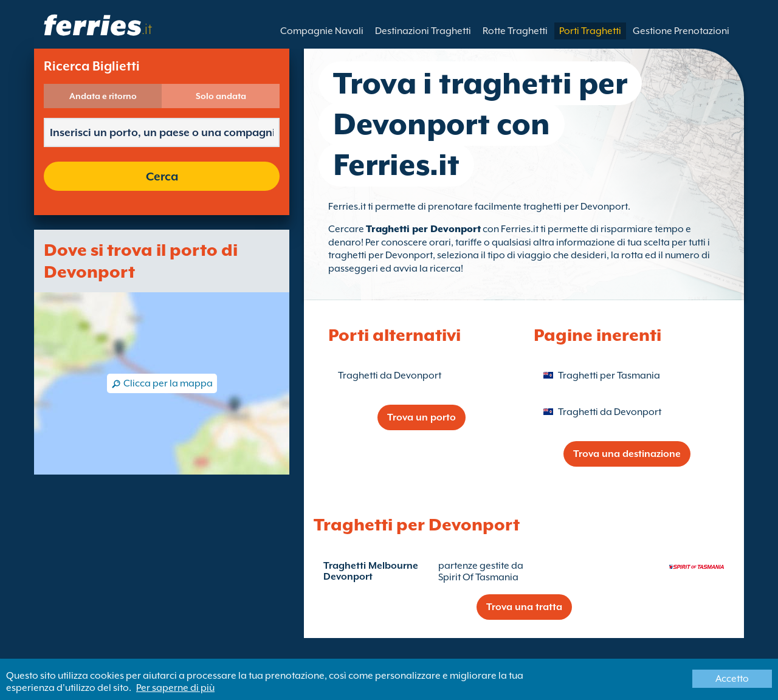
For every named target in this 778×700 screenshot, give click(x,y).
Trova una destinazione (627, 454)
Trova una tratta (524, 607)
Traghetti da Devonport (390, 376)
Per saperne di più (175, 688)
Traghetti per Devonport (423, 229)
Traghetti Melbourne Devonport (371, 571)
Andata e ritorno (103, 96)
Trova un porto (422, 417)
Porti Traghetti (590, 31)
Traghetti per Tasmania (609, 376)
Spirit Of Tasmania (478, 577)
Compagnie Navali (322, 31)
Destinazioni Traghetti (423, 31)
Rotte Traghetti (515, 31)
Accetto (732, 679)
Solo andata (221, 96)
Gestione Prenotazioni (681, 31)
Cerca (162, 176)
